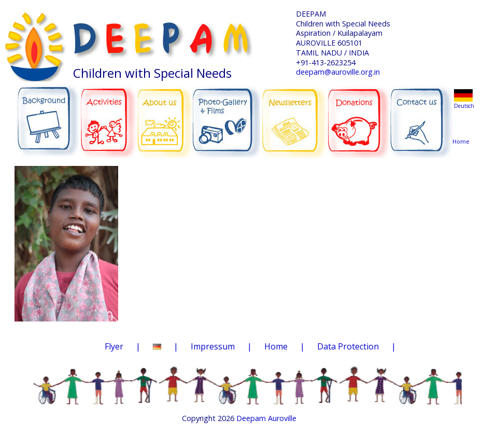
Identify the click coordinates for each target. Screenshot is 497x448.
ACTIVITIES (112, 115)
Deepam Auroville (266, 418)
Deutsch (464, 106)
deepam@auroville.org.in (338, 72)
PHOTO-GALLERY (226, 117)
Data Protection (348, 346)
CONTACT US (422, 116)
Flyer (114, 346)
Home (463, 122)
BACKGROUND (47, 115)
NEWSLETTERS (295, 114)
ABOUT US (165, 115)
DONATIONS (359, 114)
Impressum (213, 346)
